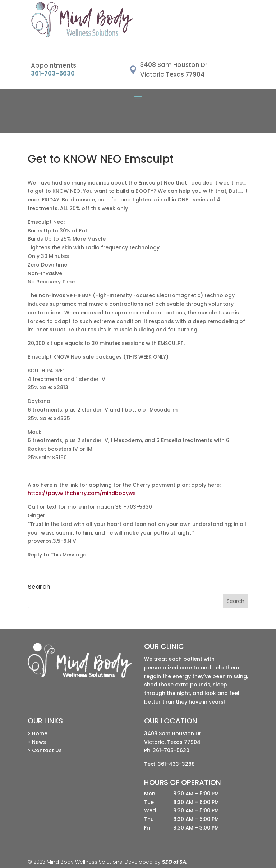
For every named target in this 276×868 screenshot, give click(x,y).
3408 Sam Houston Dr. (173, 733)
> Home (38, 733)
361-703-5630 (171, 750)
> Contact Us (45, 750)
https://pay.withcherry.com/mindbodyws (82, 493)
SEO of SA (174, 862)
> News (37, 742)
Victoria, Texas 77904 (172, 742)
